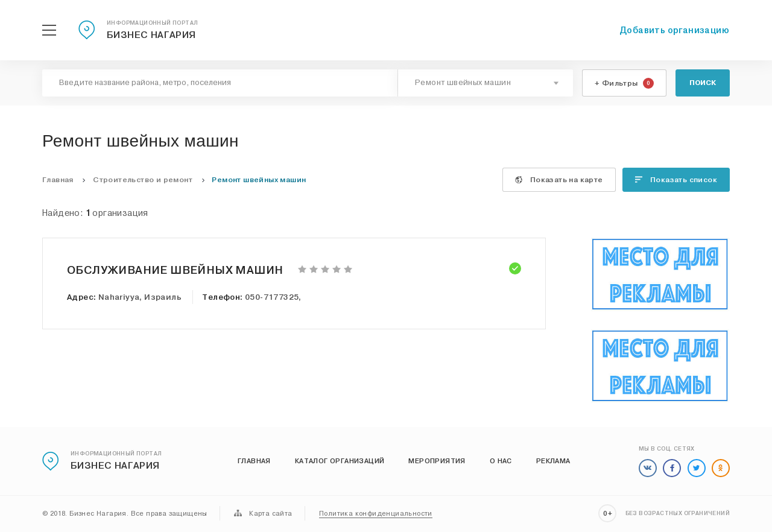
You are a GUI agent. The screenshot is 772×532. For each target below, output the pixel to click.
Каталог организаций (340, 461)
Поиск (703, 83)
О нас (501, 461)
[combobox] (486, 83)
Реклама (553, 461)
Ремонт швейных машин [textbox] (463, 83)
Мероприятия (437, 461)
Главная (254, 461)
